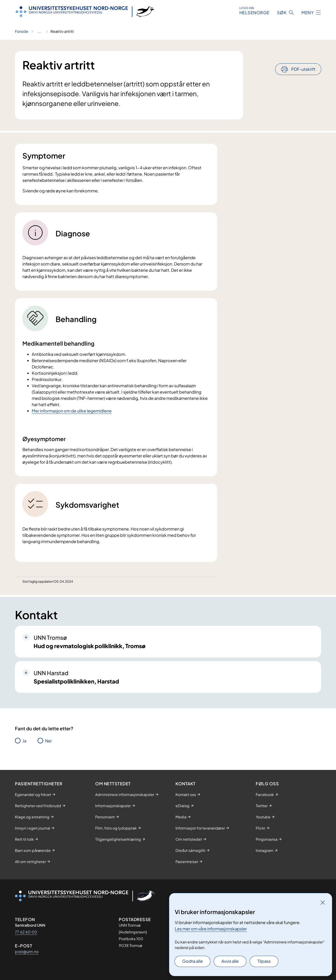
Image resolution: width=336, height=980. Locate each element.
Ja (24, 741)
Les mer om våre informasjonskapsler (211, 929)
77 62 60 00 (26, 932)
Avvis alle (230, 961)
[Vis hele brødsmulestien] (39, 31)
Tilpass (264, 961)
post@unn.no (27, 951)
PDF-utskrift (303, 56)
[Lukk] (323, 902)
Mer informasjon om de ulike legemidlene (72, 411)
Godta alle (192, 961)
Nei (48, 741)
